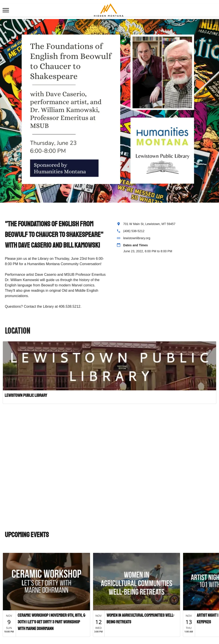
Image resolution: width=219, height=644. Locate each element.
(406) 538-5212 (134, 231)
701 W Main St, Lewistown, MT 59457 (149, 224)
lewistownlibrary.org (137, 238)
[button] (6, 10)
